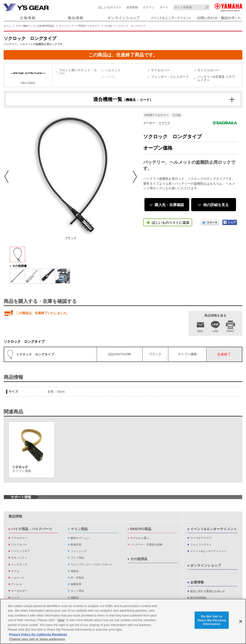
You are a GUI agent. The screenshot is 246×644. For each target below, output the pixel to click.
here (61, 620)
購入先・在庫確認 (169, 205)
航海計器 (76, 544)
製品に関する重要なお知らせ (208, 591)
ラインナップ (66, 26)
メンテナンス (19, 564)
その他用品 (139, 559)
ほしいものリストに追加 (170, 223)
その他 (108, 26)
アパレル (17, 584)
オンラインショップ (206, 565)
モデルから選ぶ (140, 538)
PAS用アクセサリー (89, 26)
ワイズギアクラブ (201, 538)
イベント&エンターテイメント (214, 529)
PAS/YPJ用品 (141, 529)
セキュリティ (19, 558)
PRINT (231, 331)
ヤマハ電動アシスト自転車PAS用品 (35, 26)
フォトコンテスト (201, 544)
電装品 (75, 571)
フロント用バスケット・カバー (78, 72)
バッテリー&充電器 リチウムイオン (216, 78)
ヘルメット (113, 70)
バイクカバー (19, 544)
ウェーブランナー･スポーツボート (91, 564)
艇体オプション (80, 538)
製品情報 (15, 516)
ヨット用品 (77, 591)
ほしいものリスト (110, 7)
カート (164, 7)
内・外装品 (77, 578)
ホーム (7, 26)
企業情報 (197, 582)
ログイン (149, 7)
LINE (215, 331)
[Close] (241, 622)
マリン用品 (79, 529)
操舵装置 (76, 584)
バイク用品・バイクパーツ (32, 529)
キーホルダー (19, 591)
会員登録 (132, 7)
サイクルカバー (208, 70)
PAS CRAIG (28, 76)
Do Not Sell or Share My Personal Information (212, 620)
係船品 (75, 598)
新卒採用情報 (198, 598)
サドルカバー (161, 70)
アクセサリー (19, 538)
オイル (15, 571)
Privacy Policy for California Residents (38, 635)
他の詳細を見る (216, 205)
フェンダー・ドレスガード (170, 77)
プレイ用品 (77, 558)
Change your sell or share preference (37, 639)
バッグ (15, 598)
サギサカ (164, 123)
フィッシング (79, 551)
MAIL (200, 331)
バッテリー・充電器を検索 (146, 544)
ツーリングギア (21, 551)
